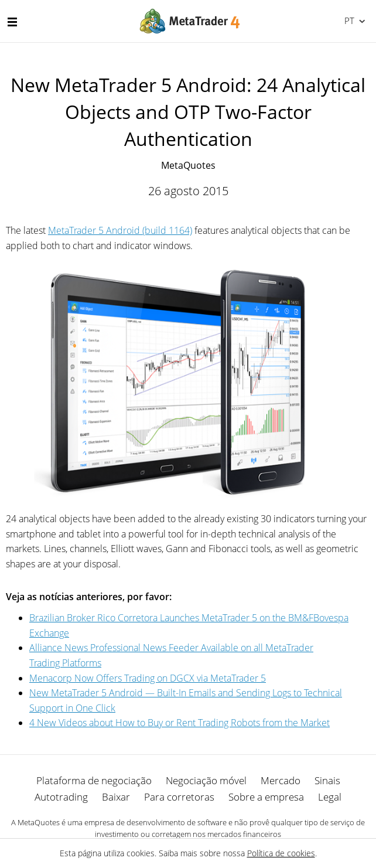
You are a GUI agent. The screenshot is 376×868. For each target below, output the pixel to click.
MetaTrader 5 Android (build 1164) (120, 230)
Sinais (327, 780)
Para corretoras (179, 797)
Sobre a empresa (266, 797)
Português (348, 21)
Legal (330, 797)
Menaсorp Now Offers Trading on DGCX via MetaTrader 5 (148, 678)
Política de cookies (281, 853)
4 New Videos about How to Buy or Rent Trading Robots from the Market (180, 723)
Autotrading (61, 797)
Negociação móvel (206, 780)
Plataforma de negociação (94, 780)
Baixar (116, 797)
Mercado (281, 780)
